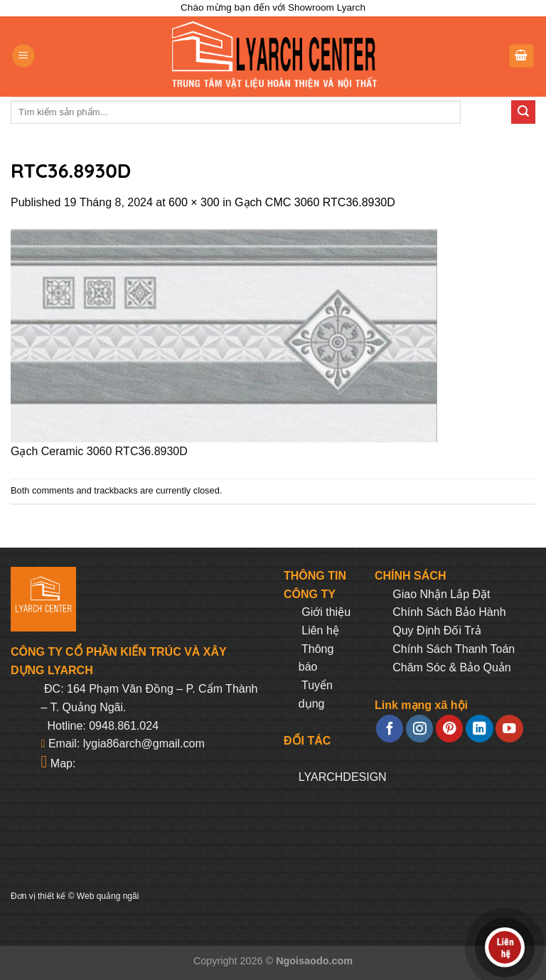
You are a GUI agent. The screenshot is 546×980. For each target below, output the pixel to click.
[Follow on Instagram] (419, 729)
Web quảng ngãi (108, 896)
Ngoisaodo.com (314, 961)
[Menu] (23, 56)
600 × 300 (194, 202)
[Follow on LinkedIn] (479, 729)
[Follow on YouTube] (509, 729)
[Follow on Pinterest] (449, 729)
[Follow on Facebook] (390, 729)
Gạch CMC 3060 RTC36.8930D (315, 202)
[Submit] (523, 112)
